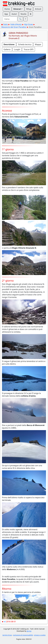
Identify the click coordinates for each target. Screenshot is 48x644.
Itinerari (17, 9)
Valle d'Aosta (16, 24)
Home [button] (7, 9)
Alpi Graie (29, 24)
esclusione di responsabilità (23, 635)
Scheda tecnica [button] (25, 44)
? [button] (25, 19)
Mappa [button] (38, 44)
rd (5, 622)
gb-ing (29, 631)
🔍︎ (20, 19)
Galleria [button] (7, 49)
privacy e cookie (40, 635)
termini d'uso (7, 635)
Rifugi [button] (29, 9)
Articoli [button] (38, 9)
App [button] (6, 14)
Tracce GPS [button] (29, 49)
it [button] (31, 14)
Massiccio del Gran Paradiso (14, 27)
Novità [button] (23, 14)
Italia (6, 24)
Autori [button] (14, 14)
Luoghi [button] (17, 49)
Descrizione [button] (9, 44)
